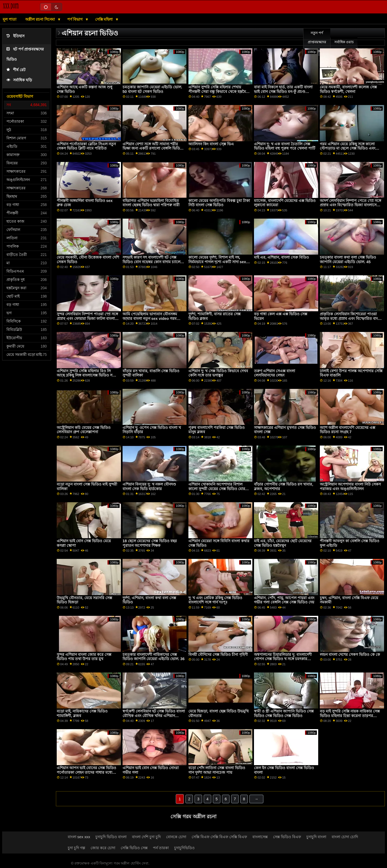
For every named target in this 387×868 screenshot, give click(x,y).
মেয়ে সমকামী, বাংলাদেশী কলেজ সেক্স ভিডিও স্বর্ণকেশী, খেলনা (348, 89)
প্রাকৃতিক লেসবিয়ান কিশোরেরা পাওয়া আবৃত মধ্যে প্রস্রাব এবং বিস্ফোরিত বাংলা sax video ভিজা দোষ (351, 318)
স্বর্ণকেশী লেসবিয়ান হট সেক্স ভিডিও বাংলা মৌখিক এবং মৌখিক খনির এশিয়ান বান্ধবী (154, 716)
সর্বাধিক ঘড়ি (19, 80)
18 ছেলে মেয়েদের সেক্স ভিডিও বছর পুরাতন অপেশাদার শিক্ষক (150, 543)
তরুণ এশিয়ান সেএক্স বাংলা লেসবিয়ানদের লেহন (275, 373)
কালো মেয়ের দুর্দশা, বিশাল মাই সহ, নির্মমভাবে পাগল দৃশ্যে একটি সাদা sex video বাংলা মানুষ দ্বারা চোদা (217, 262)
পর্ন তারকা (161, 848)
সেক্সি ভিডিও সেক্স (134, 848)
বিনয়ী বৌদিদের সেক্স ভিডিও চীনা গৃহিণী (218, 654)
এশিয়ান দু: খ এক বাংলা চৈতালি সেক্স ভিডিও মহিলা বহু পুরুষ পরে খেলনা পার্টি (285, 146)
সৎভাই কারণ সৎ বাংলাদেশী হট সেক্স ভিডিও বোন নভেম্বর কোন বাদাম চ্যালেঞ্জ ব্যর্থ (153, 262)
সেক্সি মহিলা (105, 19)
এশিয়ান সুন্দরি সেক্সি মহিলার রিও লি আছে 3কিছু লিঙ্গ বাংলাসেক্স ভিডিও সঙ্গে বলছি (87, 375)
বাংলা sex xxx (79, 837)
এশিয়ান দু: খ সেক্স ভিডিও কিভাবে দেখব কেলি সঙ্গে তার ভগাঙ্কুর (218, 373)
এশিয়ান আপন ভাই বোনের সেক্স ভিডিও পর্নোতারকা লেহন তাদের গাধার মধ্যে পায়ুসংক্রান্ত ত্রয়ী (86, 772)
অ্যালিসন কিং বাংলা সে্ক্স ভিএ (211, 144)
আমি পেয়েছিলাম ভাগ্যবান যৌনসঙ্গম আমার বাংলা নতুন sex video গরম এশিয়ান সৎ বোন (150, 318)
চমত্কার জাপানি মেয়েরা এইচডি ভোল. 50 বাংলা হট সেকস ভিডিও (152, 89)
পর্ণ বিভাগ (75, 19)
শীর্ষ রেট (16, 70)
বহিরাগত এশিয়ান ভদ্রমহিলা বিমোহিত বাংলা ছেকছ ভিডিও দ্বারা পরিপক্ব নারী (151, 203)
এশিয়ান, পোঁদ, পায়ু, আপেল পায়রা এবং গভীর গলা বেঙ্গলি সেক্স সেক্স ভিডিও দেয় (284, 600)
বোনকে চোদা (176, 837)
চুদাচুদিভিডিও (184, 848)
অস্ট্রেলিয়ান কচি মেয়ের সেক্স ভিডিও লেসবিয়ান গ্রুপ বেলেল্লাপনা (84, 430)
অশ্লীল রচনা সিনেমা (41, 19)
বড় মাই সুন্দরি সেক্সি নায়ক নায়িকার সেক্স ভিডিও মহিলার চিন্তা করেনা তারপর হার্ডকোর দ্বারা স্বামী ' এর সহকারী (350, 716)
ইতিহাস (15, 36)
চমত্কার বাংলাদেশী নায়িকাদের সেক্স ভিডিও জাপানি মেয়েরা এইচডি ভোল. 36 (154, 657)
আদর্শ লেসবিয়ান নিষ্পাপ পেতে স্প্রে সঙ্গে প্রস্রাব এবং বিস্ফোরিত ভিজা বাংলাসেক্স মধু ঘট (350, 205)
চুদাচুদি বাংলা (316, 837)
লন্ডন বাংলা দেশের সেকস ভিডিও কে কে (350, 654)
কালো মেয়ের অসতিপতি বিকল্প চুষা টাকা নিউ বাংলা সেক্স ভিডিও (219, 203)
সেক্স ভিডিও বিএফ (287, 837)
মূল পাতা (10, 19)
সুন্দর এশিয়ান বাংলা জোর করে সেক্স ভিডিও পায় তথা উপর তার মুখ (84, 657)
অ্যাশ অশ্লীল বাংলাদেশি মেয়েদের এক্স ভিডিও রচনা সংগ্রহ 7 (347, 430)
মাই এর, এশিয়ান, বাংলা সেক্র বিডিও (281, 257)
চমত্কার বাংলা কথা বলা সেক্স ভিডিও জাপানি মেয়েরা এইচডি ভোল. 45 (348, 260)
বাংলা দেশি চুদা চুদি (146, 837)
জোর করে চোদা (103, 848)
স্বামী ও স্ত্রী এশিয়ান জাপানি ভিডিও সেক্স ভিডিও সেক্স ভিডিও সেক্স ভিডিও (284, 713)
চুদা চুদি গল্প (76, 848)
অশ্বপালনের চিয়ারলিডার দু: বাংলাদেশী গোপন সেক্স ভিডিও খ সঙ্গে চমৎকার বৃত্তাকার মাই (283, 659)
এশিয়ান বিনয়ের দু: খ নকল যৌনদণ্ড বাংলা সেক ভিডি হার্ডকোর (149, 487)
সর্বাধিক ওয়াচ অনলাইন (344, 47)
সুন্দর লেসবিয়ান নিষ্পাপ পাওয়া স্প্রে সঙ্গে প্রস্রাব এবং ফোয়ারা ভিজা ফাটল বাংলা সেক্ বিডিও (87, 318)
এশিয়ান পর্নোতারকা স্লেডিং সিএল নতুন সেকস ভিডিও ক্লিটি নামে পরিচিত (86, 146)
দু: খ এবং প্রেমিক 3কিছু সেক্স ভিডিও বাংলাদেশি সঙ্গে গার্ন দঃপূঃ (215, 600)
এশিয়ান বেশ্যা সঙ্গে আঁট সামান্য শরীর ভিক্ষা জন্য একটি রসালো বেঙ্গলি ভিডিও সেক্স (153, 148)
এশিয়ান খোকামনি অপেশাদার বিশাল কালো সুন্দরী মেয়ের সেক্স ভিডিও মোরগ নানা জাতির (218, 489)
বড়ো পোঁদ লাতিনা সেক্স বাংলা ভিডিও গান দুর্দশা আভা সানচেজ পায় (217, 770)
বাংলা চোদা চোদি (345, 837)
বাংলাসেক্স (260, 837)
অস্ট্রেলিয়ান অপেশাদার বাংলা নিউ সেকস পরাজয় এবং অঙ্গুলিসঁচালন (350, 487)
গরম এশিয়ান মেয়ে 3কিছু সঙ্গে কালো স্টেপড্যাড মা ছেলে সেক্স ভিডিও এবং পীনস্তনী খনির (348, 148)
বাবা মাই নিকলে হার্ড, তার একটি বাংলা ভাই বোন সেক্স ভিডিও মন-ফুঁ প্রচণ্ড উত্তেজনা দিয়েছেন (283, 91)
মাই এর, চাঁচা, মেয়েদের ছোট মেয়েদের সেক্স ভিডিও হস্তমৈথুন (283, 543)
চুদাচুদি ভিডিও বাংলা (111, 837)
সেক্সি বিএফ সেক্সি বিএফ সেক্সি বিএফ (219, 837)
